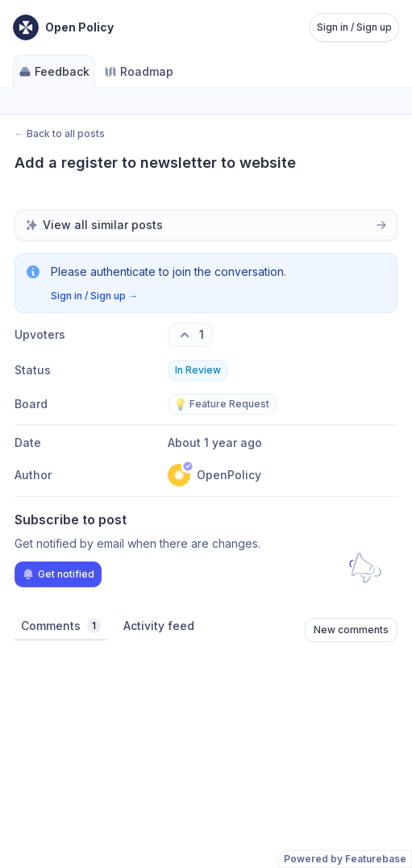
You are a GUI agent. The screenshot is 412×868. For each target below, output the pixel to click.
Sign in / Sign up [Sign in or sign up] (354, 27)
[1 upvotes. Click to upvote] (190, 335)
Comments (61, 626)
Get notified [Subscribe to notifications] (58, 574)
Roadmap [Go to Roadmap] (139, 71)
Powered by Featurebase (345, 859)
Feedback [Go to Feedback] (54, 71)
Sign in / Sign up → (94, 296)
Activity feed (159, 626)
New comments (351, 630)
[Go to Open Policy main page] (63, 27)
